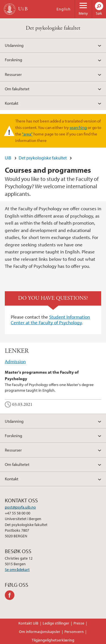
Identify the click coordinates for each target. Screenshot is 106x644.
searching (78, 127)
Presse (79, 623)
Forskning (13, 60)
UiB (8, 158)
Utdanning (14, 45)
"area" (27, 134)
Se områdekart (17, 569)
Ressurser (13, 74)
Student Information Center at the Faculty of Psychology (50, 320)
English (64, 9)
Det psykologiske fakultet (53, 28)
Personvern (74, 632)
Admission (15, 361)
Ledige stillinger (56, 623)
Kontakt (12, 103)
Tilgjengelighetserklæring (53, 640)
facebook (11, 595)
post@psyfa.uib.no (20, 507)
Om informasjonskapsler (40, 632)
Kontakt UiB (28, 623)
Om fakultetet (17, 89)
